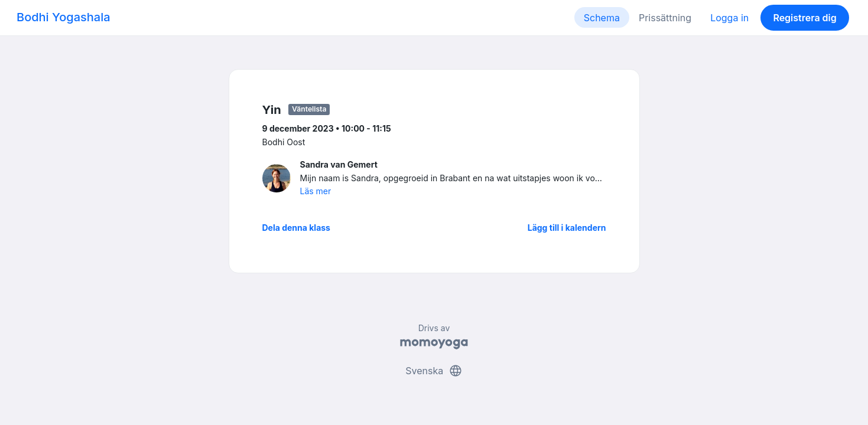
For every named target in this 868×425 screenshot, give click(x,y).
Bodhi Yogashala (64, 17)
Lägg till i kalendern (567, 228)
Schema (602, 18)
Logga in (729, 18)
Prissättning (665, 18)
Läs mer (316, 191)
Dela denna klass (296, 228)
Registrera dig (804, 18)
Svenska (434, 371)
